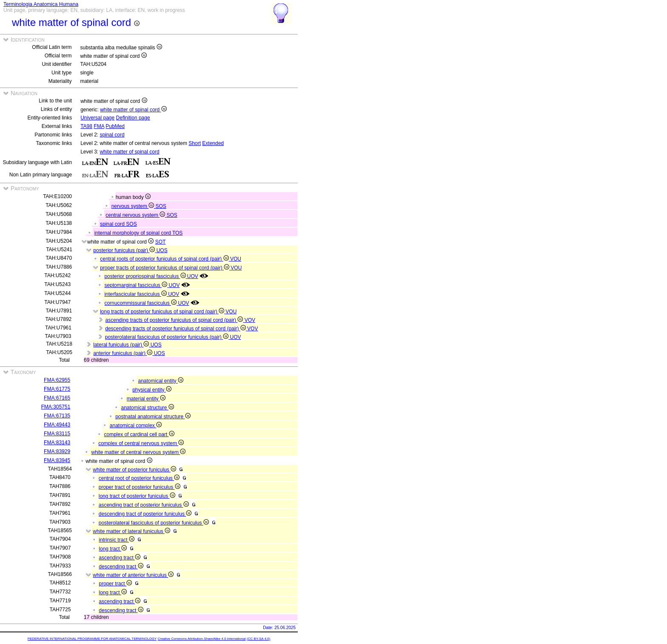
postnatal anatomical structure (153, 417)
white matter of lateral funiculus (131, 531)
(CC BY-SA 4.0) (258, 639)
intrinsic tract (117, 540)
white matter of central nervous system (138, 452)
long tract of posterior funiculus (137, 496)
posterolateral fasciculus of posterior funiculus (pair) (168, 337)
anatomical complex (136, 426)
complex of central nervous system (141, 443)
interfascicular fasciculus (136, 294)
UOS (162, 250)
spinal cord (112, 135)
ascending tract (120, 558)
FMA (99, 126)
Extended (213, 143)
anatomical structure (147, 408)
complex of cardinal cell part (139, 434)
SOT (161, 242)
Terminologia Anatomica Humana (41, 4)
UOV (193, 276)
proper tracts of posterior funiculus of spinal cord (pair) (165, 268)
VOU (236, 259)
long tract (113, 549)
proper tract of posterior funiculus (140, 487)
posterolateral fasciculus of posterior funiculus (154, 523)
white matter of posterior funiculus (134, 470)
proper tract (115, 584)
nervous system (134, 206)
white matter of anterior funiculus (133, 575)
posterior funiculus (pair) (125, 250)
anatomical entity (160, 381)
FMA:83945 (57, 460)
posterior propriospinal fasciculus (145, 276)
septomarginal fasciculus (136, 285)
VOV (250, 320)
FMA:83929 (57, 451)
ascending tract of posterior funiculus (144, 505)
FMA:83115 (57, 434)
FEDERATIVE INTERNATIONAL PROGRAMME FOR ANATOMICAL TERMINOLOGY (92, 639)
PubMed (115, 126)
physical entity (152, 390)
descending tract (121, 567)
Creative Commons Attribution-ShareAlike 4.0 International (201, 639)
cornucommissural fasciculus (141, 303)
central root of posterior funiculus (139, 478)
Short (195, 143)
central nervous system (136, 215)
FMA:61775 (57, 389)
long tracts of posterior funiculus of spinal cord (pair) (163, 312)
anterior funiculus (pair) (123, 353)
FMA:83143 (57, 443)
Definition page (133, 118)
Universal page (97, 118)
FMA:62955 (57, 380)
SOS (161, 206)
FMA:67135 (57, 416)
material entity (146, 399)
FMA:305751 (56, 407)
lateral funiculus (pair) (122, 345)
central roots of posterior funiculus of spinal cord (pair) (165, 259)
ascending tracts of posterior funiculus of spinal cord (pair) (175, 320)
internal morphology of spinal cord (133, 233)
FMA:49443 (57, 425)
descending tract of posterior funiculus (145, 514)
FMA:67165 (57, 398)
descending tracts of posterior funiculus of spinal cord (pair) (176, 329)
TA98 (86, 126)
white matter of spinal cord (133, 110)
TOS (177, 233)
